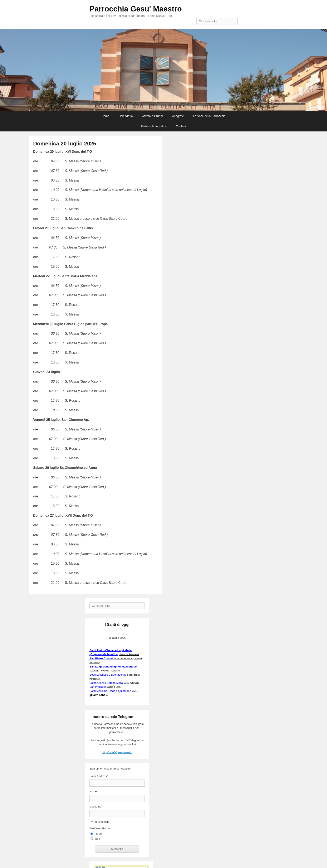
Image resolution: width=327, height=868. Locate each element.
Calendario (126, 116)
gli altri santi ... (99, 695)
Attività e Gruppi (152, 116)
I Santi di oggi (117, 625)
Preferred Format (100, 828)
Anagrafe (178, 116)
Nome (94, 791)
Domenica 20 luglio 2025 (65, 144)
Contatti (181, 126)
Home (105, 116)
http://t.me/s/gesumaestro (117, 752)
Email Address (99, 776)
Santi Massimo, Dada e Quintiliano (110, 691)
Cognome (96, 807)
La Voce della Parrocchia (209, 116)
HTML (99, 834)
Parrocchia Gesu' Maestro (136, 9)
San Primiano (98, 687)
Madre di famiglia (131, 683)
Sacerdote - (105, 671)
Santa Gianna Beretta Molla (106, 683)
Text (97, 839)
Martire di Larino (114, 687)
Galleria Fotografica (154, 126)
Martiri (135, 691)
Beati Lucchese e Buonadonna (108, 675)
